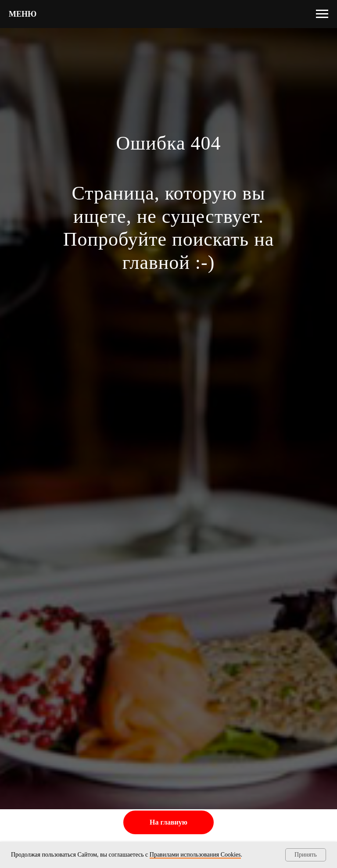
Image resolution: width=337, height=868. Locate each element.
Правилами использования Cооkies (195, 855)
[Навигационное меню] (322, 14)
